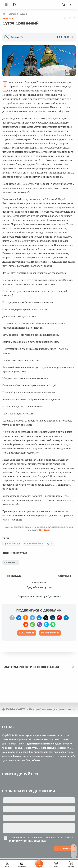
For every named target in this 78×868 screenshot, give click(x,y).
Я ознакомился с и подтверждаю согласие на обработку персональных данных (41, 839)
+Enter (44, 530)
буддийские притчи (33, 544)
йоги (16, 756)
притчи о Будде (12, 544)
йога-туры (32, 748)
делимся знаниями (39, 744)
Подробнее (33, 760)
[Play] (7, 37)
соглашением (35, 838)
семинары (47, 748)
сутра (50, 544)
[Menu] (6, 5)
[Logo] (39, 5)
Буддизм (8, 18)
